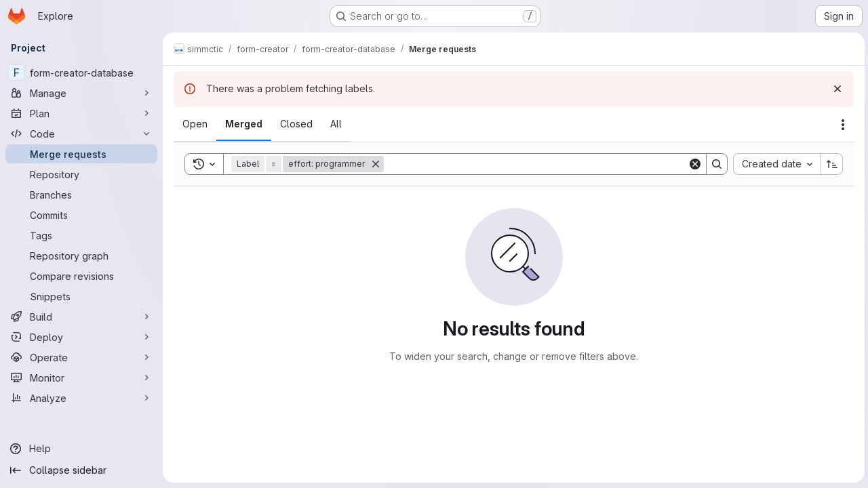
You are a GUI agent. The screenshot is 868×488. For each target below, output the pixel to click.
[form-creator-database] (81, 73)
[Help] (81, 449)
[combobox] (775, 164)
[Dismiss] (835, 89)
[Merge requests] (81, 154)
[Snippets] (81, 296)
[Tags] (81, 235)
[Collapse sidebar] (81, 470)
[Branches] (81, 195)
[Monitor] (81, 378)
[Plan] (81, 113)
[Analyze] (81, 398)
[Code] (81, 134)
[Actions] (841, 125)
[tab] (195, 124)
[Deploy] (81, 337)
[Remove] (376, 164)
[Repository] (81, 174)
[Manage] (81, 93)
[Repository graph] (81, 256)
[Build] (81, 317)
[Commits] (81, 215)
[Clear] (693, 164)
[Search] (535, 164)
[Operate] (81, 357)
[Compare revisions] (81, 276)
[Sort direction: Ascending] (830, 164)
